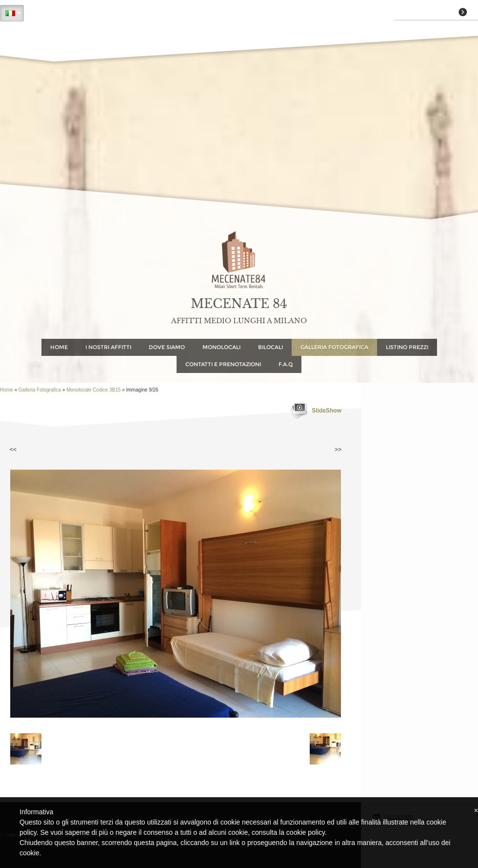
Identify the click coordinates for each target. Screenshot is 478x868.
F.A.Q (286, 364)
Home (59, 347)
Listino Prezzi (407, 347)
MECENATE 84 (239, 304)
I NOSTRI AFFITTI (108, 347)
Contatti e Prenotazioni (223, 364)
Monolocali (221, 347)
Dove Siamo (167, 347)
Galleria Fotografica (334, 347)
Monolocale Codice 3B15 (93, 390)
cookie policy (306, 832)
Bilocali (270, 347)
